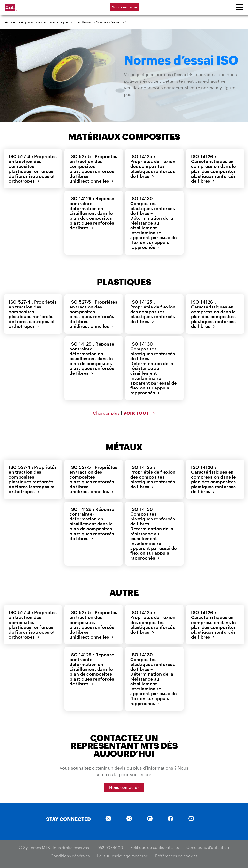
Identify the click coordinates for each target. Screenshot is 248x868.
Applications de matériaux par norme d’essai (56, 22)
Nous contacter (125, 7)
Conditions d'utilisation (208, 845)
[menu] (240, 7)
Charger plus (107, 412)
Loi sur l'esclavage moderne (123, 853)
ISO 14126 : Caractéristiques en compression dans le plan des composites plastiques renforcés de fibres (213, 169)
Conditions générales (70, 853)
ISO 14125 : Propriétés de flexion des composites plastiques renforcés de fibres (154, 166)
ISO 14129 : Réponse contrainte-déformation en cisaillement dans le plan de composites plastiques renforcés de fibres (92, 212)
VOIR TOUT (139, 412)
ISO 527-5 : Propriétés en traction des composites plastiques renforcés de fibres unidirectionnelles (93, 169)
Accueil (11, 22)
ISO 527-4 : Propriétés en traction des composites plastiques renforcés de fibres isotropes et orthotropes (32, 169)
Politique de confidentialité (155, 845)
